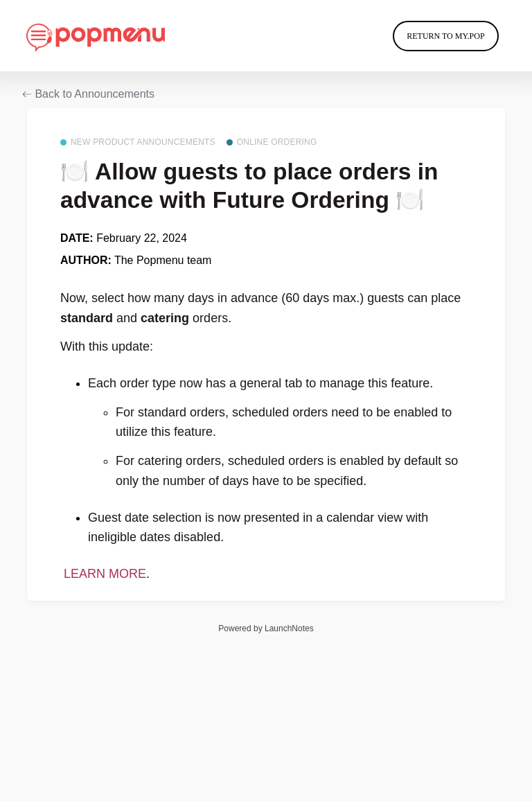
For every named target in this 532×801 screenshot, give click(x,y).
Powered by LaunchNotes (266, 628)
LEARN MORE (103, 574)
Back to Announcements (88, 94)
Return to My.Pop (445, 36)
